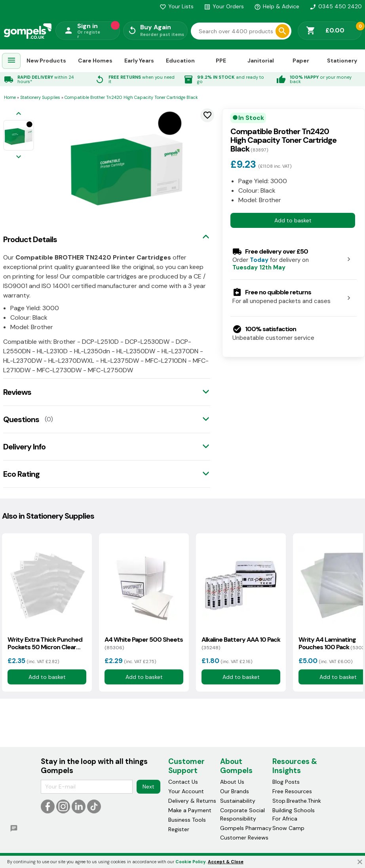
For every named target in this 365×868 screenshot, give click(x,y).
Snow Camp (288, 828)
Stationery (342, 61)
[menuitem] (11, 61)
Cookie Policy (191, 862)
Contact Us (183, 782)
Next (148, 787)
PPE (221, 61)
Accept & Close (226, 862)
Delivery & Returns (192, 801)
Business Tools (187, 820)
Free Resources (292, 791)
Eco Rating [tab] (21, 474)
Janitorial (261, 61)
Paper (301, 61)
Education (180, 61)
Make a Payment (190, 810)
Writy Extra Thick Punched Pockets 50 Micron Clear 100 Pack (45, 643)
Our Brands (235, 791)
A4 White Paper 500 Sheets (144, 643)
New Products (46, 61)
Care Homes (95, 61)
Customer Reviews (244, 838)
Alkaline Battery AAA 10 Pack (241, 643)
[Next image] (19, 157)
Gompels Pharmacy (246, 828)
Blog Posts (286, 782)
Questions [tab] (21, 419)
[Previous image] (19, 114)
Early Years (139, 61)
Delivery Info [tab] (24, 447)
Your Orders (224, 6)
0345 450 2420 (336, 6)
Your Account (186, 791)
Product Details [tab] (30, 239)
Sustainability (238, 801)
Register (179, 829)
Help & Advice (277, 6)
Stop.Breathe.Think (297, 801)
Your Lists (177, 6)
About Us (232, 782)
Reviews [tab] (17, 392)
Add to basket (293, 220)
